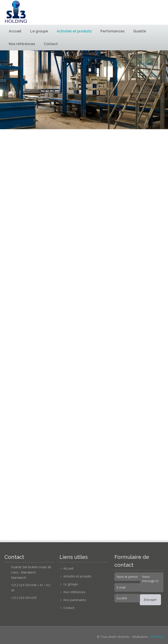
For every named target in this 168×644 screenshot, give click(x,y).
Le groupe (39, 31)
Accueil (15, 31)
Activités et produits (74, 31)
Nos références (22, 44)
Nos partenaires (75, 600)
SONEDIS (157, 637)
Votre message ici (153, 582)
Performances (112, 31)
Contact (51, 44)
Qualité (140, 31)
